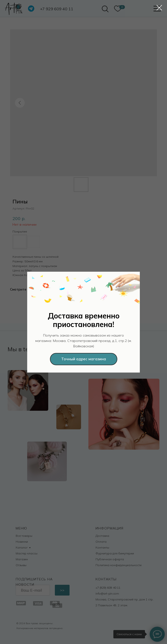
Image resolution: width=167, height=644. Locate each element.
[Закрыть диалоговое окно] (159, 8)
